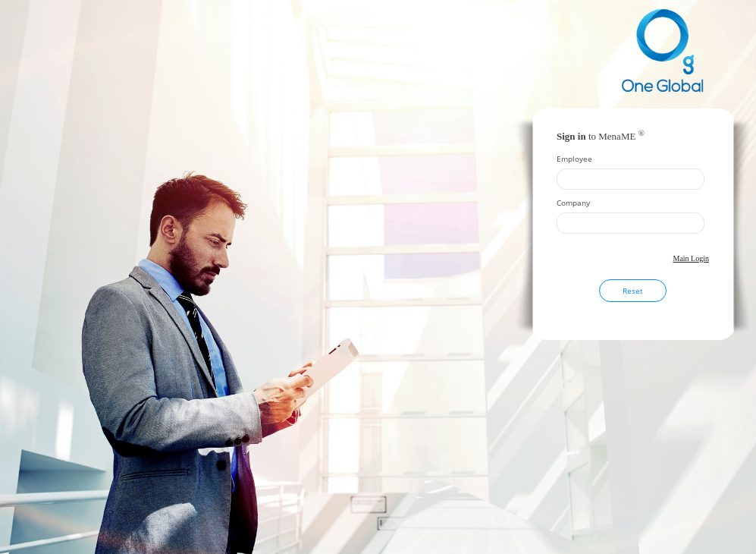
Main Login (692, 258)
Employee (574, 159)
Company (573, 203)
